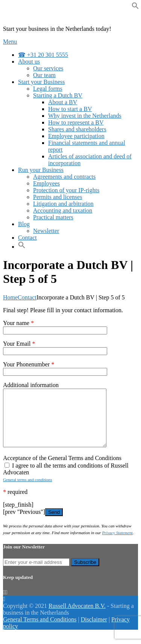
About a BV (63, 102)
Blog (24, 224)
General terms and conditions (28, 491)
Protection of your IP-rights (66, 190)
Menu (10, 42)
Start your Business (41, 82)
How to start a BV (70, 109)
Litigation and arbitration (63, 204)
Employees (46, 183)
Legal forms (48, 89)
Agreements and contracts (64, 177)
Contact (27, 238)
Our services (48, 68)
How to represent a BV (76, 122)
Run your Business (41, 170)
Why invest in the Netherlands (85, 116)
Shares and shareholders (77, 129)
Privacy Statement (117, 544)
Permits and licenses (58, 197)
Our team (44, 75)
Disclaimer (94, 631)
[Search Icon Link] (22, 247)
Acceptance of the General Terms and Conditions (62, 469)
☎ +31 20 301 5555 (43, 55)
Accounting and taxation (63, 210)
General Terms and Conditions (40, 631)
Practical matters (53, 217)
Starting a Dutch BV (58, 95)
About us (29, 62)
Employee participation (76, 136)
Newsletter (46, 231)
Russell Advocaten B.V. (77, 617)
